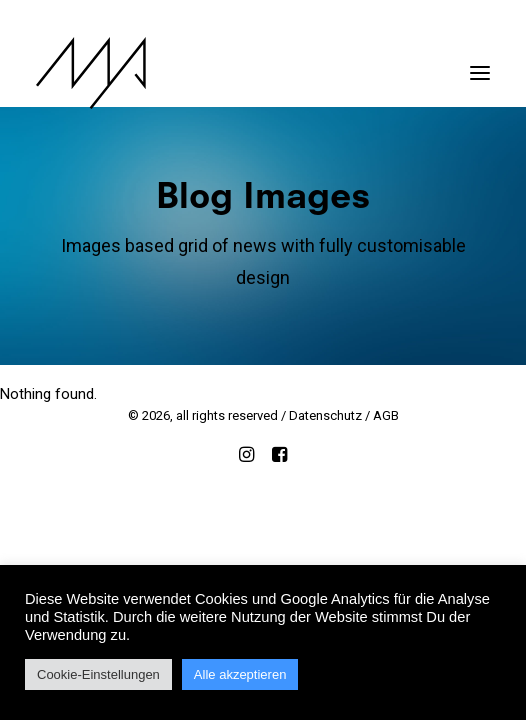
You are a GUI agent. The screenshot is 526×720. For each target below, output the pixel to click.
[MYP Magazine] (91, 73)
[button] (480, 63)
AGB (386, 415)
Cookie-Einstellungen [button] (98, 674)
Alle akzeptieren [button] (240, 674)
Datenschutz (325, 415)
